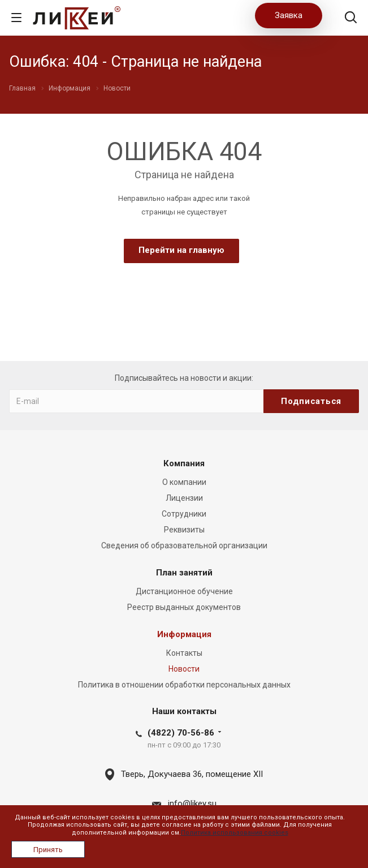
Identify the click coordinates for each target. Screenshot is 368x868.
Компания (184, 463)
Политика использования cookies (235, 833)
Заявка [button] (289, 15)
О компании (184, 482)
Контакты (184, 653)
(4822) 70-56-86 (181, 733)
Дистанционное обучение (184, 591)
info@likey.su (192, 803)
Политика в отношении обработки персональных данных (184, 685)
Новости (184, 669)
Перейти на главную (181, 250)
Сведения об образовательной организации (184, 545)
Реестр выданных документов (184, 607)
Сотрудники (184, 514)
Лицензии (184, 498)
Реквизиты (184, 530)
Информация (184, 634)
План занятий (184, 573)
